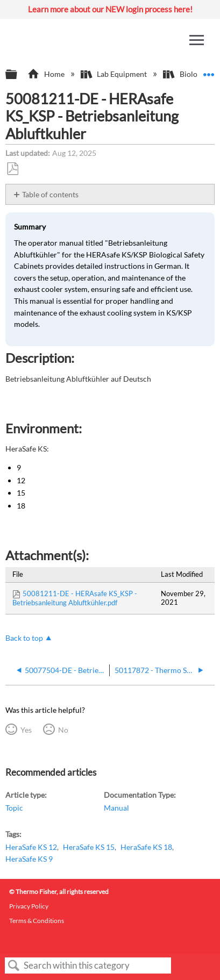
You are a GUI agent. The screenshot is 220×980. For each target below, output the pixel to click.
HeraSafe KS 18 (146, 847)
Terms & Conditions (37, 921)
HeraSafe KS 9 (29, 859)
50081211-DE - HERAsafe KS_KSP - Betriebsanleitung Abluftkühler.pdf (75, 598)
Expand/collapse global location (209, 71)
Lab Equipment (115, 74)
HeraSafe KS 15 (89, 847)
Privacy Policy (29, 906)
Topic (14, 808)
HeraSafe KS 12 (31, 847)
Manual (116, 808)
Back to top (24, 638)
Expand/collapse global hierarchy (18, 75)
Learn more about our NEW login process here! (110, 9)
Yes (26, 730)
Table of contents (50, 194)
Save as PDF (12, 169)
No (63, 730)
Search (14, 966)
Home (47, 74)
